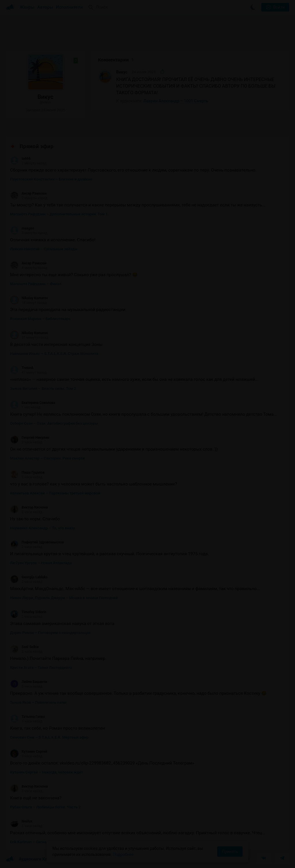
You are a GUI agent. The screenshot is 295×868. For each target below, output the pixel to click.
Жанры (27, 7)
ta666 (20, 159)
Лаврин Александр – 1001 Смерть (176, 101)
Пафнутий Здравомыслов (37, 542)
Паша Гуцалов (27, 472)
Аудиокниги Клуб (29, 859)
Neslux (21, 821)
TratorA (22, 368)
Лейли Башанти (29, 682)
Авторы (45, 7)
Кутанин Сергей (29, 752)
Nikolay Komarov (29, 298)
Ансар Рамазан (28, 193)
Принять (230, 852)
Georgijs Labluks (29, 577)
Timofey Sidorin (28, 612)
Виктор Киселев (29, 507)
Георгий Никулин (30, 438)
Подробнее (123, 854)
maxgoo (22, 228)
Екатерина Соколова (33, 403)
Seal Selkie (24, 647)
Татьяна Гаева (27, 717)
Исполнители (69, 7)
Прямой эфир (37, 146)
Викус (122, 72)
